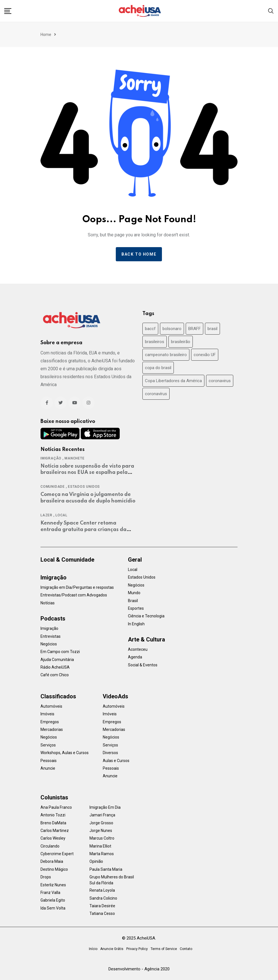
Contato (186, 949)
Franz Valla (50, 893)
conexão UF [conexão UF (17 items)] (205, 355)
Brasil (133, 601)
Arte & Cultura (147, 639)
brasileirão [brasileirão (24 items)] (181, 342)
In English (136, 624)
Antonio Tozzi (53, 815)
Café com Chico (55, 675)
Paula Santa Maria (106, 869)
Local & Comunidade (67, 560)
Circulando (50, 846)
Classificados (58, 696)
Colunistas (54, 797)
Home (46, 35)
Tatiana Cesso (102, 913)
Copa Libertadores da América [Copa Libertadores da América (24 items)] (173, 381)
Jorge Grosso (101, 823)
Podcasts (53, 619)
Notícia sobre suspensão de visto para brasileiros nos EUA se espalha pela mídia (87, 473)
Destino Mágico (54, 869)
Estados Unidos (84, 487)
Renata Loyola (102, 890)
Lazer (46, 515)
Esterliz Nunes (53, 885)
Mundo (134, 593)
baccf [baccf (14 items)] (150, 329)
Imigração (51, 458)
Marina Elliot (100, 846)
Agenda (135, 657)
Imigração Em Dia (105, 807)
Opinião (96, 861)
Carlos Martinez (55, 831)
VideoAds (116, 696)
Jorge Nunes (101, 831)
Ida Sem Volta (53, 908)
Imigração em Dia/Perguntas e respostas (77, 587)
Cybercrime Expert (57, 854)
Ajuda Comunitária (57, 660)
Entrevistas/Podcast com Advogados (74, 595)
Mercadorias (52, 729)
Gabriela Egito (53, 900)
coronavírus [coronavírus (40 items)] (156, 394)
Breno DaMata (53, 823)
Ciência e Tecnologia (146, 616)
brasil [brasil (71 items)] (212, 329)
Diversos (110, 753)
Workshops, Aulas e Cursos (65, 753)
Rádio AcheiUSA (55, 667)
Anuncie (48, 768)
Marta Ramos (102, 854)
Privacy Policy (137, 949)
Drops (46, 877)
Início (93, 949)
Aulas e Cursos (116, 761)
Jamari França (102, 815)
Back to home (139, 254)
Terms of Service (164, 949)
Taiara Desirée (102, 906)
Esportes (136, 608)
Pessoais (49, 761)
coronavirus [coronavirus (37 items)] (220, 381)
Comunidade (53, 487)
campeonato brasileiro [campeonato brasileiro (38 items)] (166, 355)
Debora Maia (52, 861)
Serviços (48, 745)
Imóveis (47, 714)
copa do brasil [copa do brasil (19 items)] (158, 368)
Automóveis (51, 706)
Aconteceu (138, 649)
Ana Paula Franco (56, 807)
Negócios (49, 644)
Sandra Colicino (103, 898)
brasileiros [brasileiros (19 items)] (155, 342)
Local (61, 515)
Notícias (48, 603)
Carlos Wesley (53, 838)
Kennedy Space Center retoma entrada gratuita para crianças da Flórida (84, 529)
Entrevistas (51, 636)
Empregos (50, 722)
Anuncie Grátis (112, 949)
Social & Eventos (143, 665)
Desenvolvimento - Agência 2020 (139, 969)
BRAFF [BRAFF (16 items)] (194, 329)
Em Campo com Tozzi (60, 652)
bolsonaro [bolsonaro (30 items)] (172, 329)
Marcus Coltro (102, 838)
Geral (135, 560)
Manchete (74, 458)
